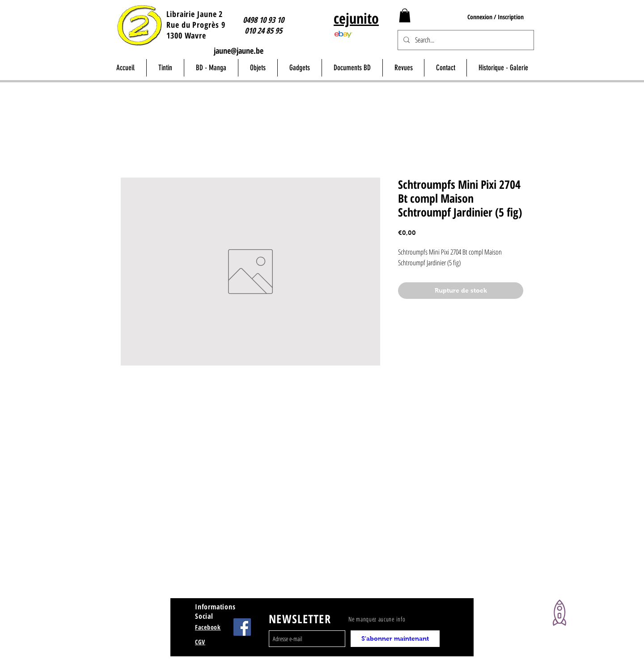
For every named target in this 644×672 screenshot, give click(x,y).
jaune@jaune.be (239, 51)
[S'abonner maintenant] (395, 639)
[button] (405, 15)
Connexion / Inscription (496, 17)
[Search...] (465, 40)
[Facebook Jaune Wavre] (242, 627)
